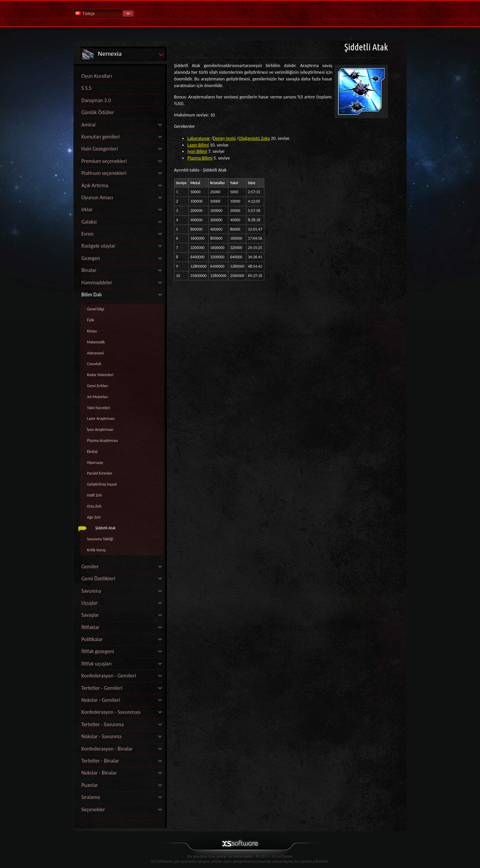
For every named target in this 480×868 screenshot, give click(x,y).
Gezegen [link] (91, 258)
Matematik (96, 342)
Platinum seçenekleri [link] (104, 173)
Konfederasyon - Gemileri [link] (109, 676)
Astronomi (95, 353)
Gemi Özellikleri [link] (98, 578)
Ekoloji (92, 452)
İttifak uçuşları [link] (96, 664)
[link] (122, 819)
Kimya (92, 331)
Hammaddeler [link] (97, 282)
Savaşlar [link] (90, 615)
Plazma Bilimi (200, 158)
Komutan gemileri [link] (100, 137)
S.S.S (86, 88)
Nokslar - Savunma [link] (101, 736)
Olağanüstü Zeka (254, 138)
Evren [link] (87, 234)
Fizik (90, 320)
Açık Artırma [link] (95, 185)
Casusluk (94, 364)
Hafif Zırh (94, 495)
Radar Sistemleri (100, 375)
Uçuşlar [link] (89, 603)
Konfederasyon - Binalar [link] (107, 749)
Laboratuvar (199, 138)
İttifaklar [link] (90, 627)
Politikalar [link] (92, 639)
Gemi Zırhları (97, 386)
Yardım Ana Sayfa (240, 13)
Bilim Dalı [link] (91, 295)
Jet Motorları (97, 397)
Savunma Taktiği (100, 539)
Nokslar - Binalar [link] (99, 773)
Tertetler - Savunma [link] (102, 724)
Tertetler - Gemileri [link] (102, 688)
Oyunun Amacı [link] (97, 197)
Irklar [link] (87, 209)
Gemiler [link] (90, 566)
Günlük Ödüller (98, 112)
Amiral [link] (88, 125)
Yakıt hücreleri (98, 408)
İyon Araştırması (100, 429)
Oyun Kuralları (97, 76)
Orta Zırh (94, 506)
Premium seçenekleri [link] (104, 161)
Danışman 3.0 (96, 100)
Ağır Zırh (94, 517)
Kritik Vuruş (96, 550)
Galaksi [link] (89, 222)
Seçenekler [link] (93, 809)
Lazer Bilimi (198, 145)
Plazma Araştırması (102, 441)
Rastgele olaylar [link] (98, 246)
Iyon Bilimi (197, 151)
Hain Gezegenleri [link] (100, 149)
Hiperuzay (95, 463)
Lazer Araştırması (101, 418)
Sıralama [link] (91, 797)
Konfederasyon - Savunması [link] (111, 712)
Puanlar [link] (90, 785)
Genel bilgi (96, 309)
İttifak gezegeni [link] (97, 651)
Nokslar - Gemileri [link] (101, 700)
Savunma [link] (91, 591)
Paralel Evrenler (100, 473)
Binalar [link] (89, 270)
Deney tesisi (224, 138)
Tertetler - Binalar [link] (100, 761)
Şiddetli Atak (105, 528)
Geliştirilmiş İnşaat (102, 484)
